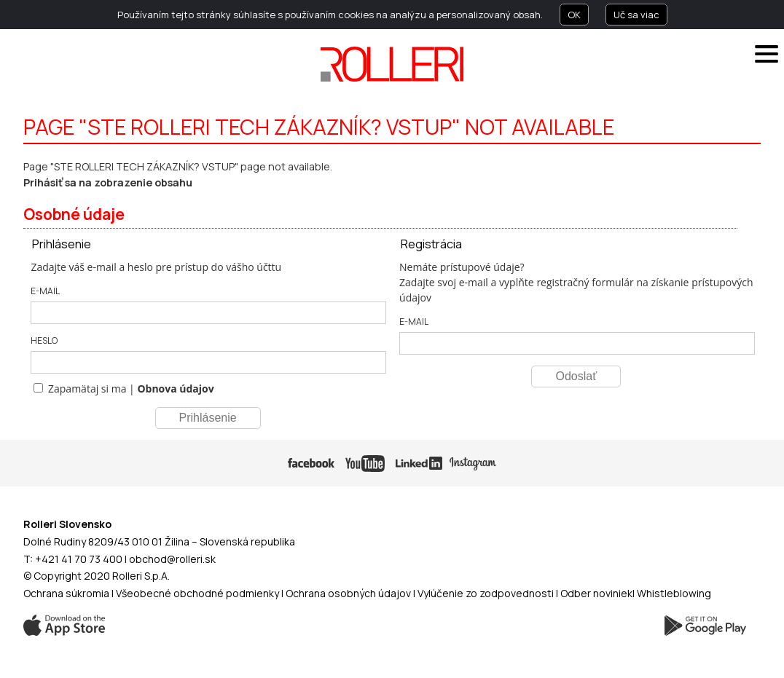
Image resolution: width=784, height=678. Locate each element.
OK (574, 15)
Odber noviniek (596, 593)
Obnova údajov (175, 389)
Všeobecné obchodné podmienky (197, 593)
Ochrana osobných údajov (348, 593)
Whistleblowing (674, 593)
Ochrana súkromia (66, 593)
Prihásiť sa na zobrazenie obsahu (108, 182)
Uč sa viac (636, 15)
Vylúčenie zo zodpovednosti (486, 593)
